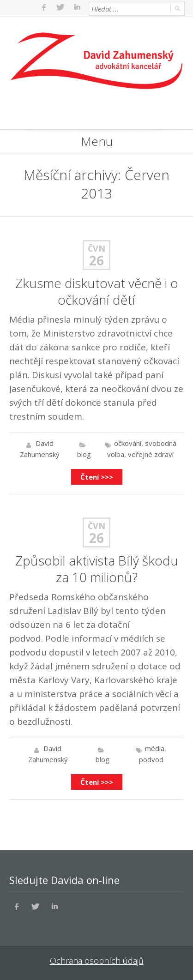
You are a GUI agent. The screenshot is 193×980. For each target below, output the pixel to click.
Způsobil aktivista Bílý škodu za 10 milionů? (97, 569)
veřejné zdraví (151, 454)
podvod (151, 759)
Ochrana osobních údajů (97, 961)
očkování (128, 443)
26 (96, 260)
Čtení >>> (97, 477)
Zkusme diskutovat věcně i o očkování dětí (97, 291)
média (155, 748)
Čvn (96, 248)
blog (84, 454)
